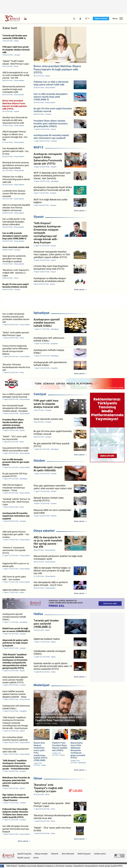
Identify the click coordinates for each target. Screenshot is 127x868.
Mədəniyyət (42, 685)
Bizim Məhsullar (68, 854)
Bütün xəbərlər (79, 211)
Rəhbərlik (55, 854)
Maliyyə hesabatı (41, 854)
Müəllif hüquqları (84, 854)
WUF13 (38, 147)
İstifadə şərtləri (100, 854)
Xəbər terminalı (101, 18)
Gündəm (39, 461)
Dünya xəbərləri (44, 531)
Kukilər (36, 858)
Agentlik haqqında (24, 854)
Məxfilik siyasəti (24, 858)
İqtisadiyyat (42, 313)
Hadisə (38, 614)
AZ (86, 19)
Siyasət (39, 217)
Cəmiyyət (40, 394)
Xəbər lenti (10, 28)
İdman (38, 778)
